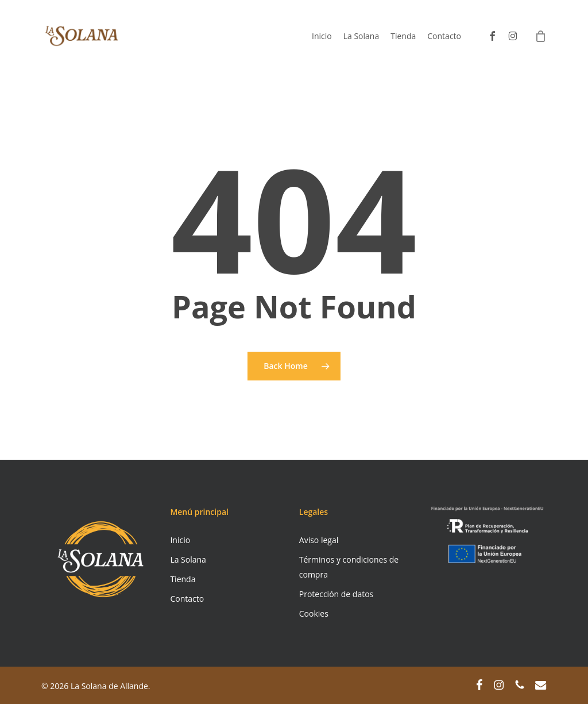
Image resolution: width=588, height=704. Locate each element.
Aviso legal (319, 540)
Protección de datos (336, 594)
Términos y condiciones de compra (349, 567)
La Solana (188, 559)
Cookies (314, 613)
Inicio (180, 540)
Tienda (183, 579)
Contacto (187, 599)
